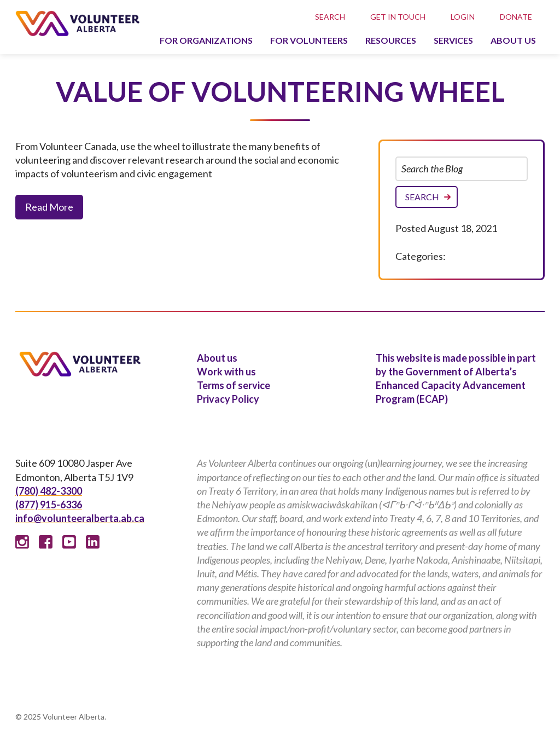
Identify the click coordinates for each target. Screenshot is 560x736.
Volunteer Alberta (77, 23)
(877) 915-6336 (49, 505)
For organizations (206, 40)
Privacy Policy (228, 399)
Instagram (22, 542)
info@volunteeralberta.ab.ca (80, 518)
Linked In (93, 542)
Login (463, 17)
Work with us (226, 372)
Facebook (46, 542)
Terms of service (234, 385)
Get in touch (398, 17)
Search (330, 17)
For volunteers (309, 40)
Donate (516, 17)
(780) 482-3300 (49, 491)
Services (453, 40)
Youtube (69, 542)
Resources (391, 40)
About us (513, 40)
